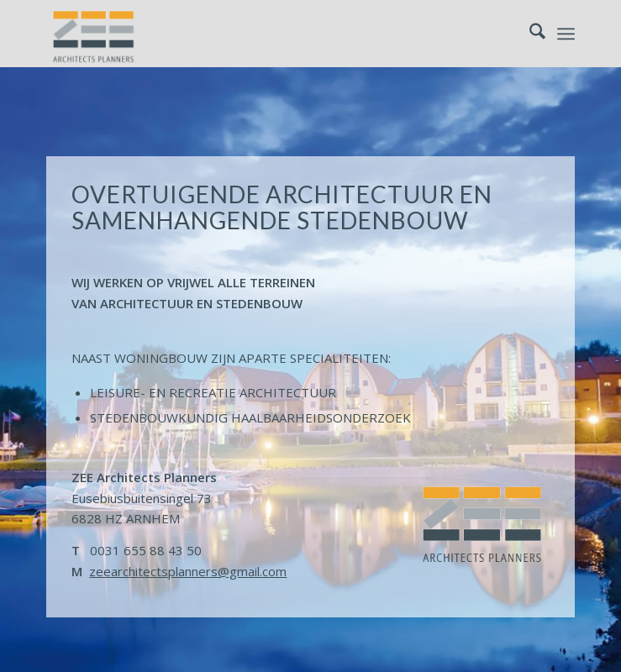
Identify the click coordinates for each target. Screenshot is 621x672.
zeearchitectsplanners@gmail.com (188, 571)
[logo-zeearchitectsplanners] (258, 34)
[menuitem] (529, 34)
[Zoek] (529, 34)
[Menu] (566, 34)
